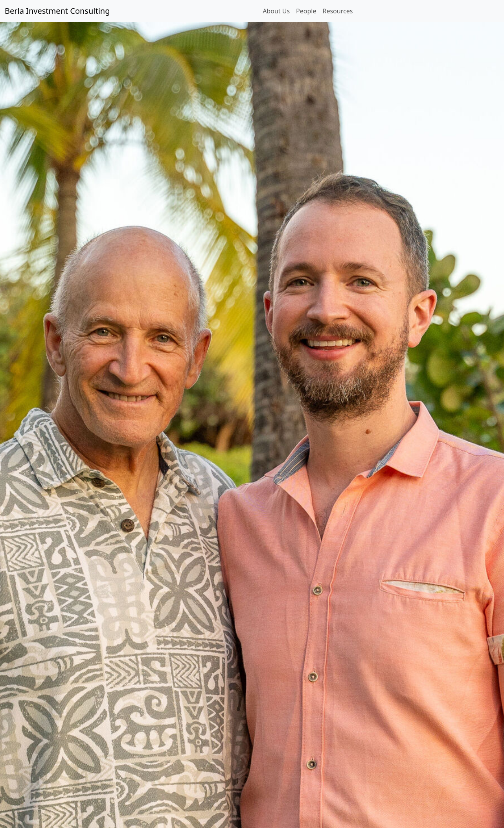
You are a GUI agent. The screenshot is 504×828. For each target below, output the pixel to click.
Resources (338, 11)
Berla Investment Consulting (57, 11)
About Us (276, 11)
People (306, 11)
